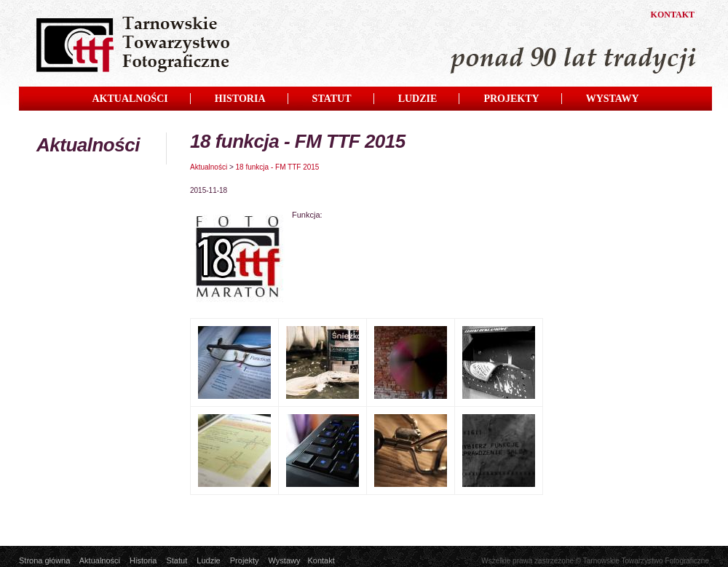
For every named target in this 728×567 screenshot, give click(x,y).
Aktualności (209, 167)
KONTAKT (673, 15)
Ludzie (208, 560)
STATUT (332, 99)
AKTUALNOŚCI (130, 99)
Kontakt (321, 560)
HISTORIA (240, 99)
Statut (177, 560)
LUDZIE (418, 99)
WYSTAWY (613, 99)
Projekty (245, 560)
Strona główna (44, 560)
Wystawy (285, 560)
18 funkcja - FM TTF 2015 (278, 167)
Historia (143, 560)
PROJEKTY (511, 99)
